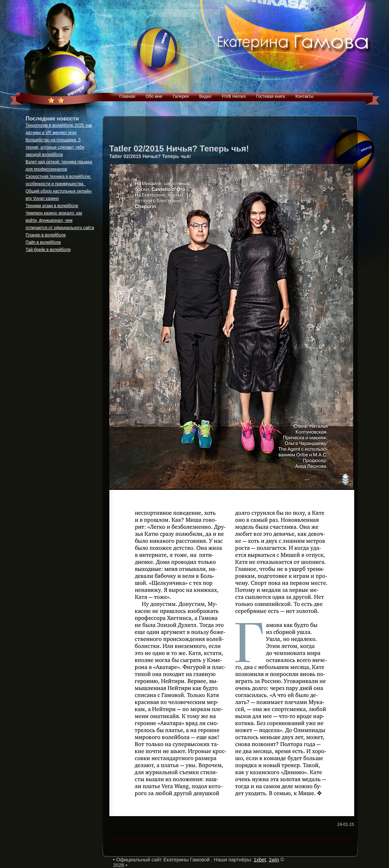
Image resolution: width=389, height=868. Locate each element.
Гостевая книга (271, 96)
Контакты (304, 96)
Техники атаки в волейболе (52, 206)
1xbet (260, 860)
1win (274, 860)
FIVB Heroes (234, 96)
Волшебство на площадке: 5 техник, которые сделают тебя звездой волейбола (55, 147)
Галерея (181, 96)
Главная (127, 96)
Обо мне (154, 96)
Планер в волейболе (46, 235)
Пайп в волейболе (44, 242)
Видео (205, 96)
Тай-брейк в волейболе (48, 250)
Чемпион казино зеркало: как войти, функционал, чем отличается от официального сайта (60, 220)
